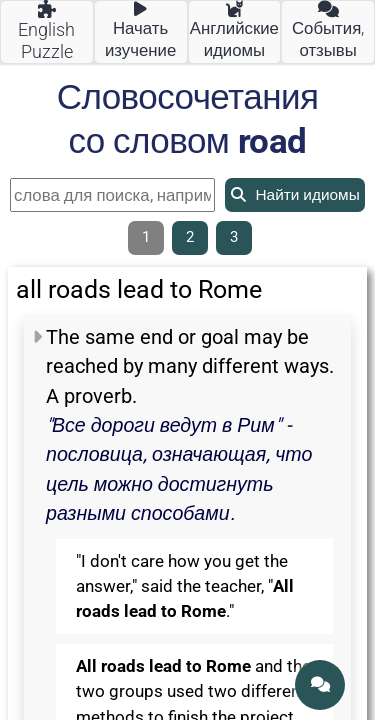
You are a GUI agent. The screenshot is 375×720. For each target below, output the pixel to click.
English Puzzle (46, 31)
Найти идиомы (295, 195)
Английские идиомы (234, 30)
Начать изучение (140, 30)
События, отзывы (328, 30)
